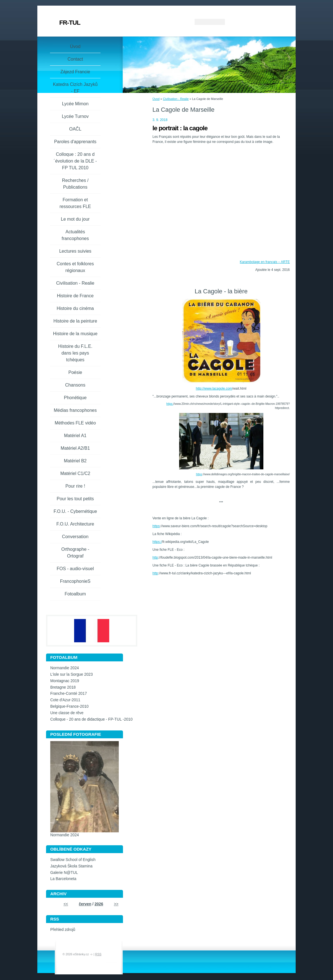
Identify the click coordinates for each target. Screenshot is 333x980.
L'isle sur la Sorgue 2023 (71, 674)
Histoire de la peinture (75, 321)
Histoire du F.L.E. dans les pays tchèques (75, 353)
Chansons (75, 385)
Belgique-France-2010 (69, 706)
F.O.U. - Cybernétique (75, 511)
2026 (99, 904)
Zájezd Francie (75, 72)
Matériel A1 (75, 436)
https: (170, 404)
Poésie (75, 372)
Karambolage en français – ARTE (265, 262)
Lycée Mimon (75, 104)
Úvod (156, 99)
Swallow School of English (73, 860)
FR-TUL (70, 23)
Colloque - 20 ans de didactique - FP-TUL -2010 (91, 719)
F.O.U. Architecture (75, 524)
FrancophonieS (75, 581)
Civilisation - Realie (176, 99)
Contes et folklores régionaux (75, 267)
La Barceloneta (63, 879)
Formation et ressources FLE (75, 203)
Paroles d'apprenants (75, 142)
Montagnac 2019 (65, 681)
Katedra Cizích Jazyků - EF (75, 88)
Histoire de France (75, 296)
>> (116, 904)
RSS (98, 954)
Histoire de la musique (75, 334)
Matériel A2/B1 (75, 448)
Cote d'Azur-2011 (65, 700)
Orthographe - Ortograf (75, 553)
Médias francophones (75, 410)
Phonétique (75, 398)
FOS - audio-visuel (75, 569)
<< (66, 904)
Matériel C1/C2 (75, 473)
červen (85, 904)
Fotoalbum (75, 594)
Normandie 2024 (65, 668)
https (199, 474)
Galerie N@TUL (64, 873)
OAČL (75, 129)
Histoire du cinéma (75, 308)
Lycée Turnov (75, 116)
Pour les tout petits (75, 499)
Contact (75, 59)
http (155, 558)
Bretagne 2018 (63, 687)
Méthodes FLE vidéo (75, 423)
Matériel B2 (75, 461)
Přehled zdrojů (63, 930)
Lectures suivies (75, 251)
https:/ (157, 542)
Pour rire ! (75, 486)
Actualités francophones (75, 235)
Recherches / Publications (75, 184)
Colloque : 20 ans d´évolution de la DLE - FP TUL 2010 (75, 161)
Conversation (75, 537)
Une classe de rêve (67, 713)
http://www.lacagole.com (214, 389)
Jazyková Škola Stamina (71, 866)
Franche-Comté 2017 (69, 694)
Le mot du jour (75, 219)
